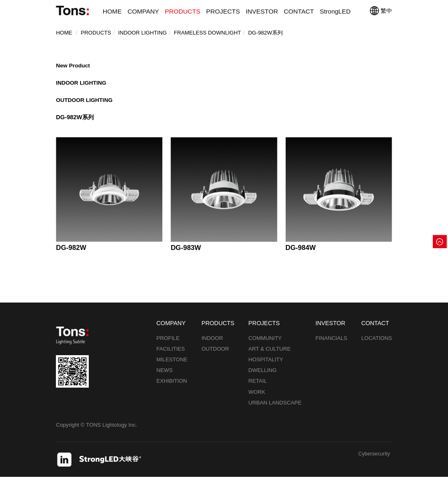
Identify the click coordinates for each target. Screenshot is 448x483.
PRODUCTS (182, 11)
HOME (112, 11)
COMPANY (143, 11)
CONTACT (299, 11)
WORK (257, 398)
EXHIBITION (172, 387)
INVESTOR (262, 11)
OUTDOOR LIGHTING (86, 104)
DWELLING (262, 376)
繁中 (381, 11)
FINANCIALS (331, 344)
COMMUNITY (265, 344)
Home (64, 33)
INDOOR (212, 344)
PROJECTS (223, 11)
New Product (74, 66)
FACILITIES (171, 355)
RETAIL (257, 387)
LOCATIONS (377, 344)
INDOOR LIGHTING (82, 85)
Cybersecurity (373, 460)
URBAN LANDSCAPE (275, 408)
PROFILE (168, 344)
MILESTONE (172, 366)
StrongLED (335, 11)
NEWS (165, 376)
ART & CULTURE (269, 355)
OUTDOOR (215, 355)
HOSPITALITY (266, 366)
